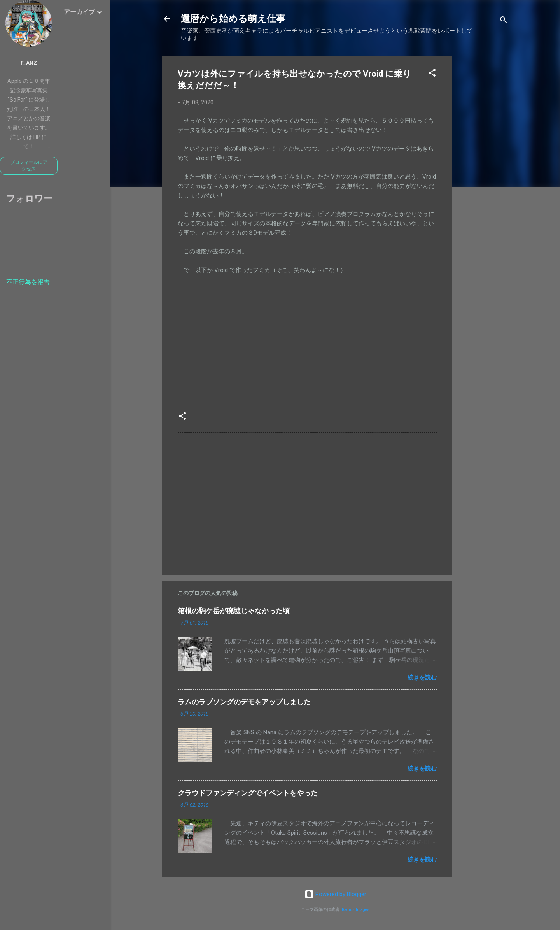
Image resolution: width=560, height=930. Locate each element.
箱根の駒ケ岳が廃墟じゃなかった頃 (234, 611)
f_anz (29, 63)
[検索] (504, 21)
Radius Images (356, 910)
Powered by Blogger (335, 894)
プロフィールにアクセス (29, 166)
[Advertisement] (483, 173)
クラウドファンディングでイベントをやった (248, 793)
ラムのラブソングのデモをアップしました (244, 702)
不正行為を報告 (28, 282)
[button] (432, 74)
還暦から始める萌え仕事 (233, 19)
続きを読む (422, 677)
